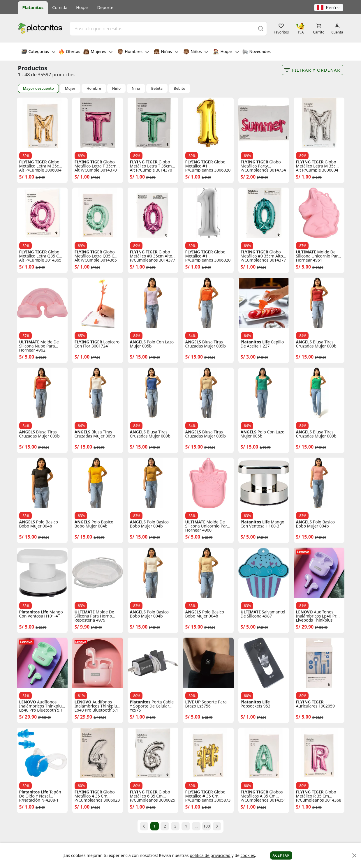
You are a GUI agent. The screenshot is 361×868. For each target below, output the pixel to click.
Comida (60, 7)
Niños (196, 52)
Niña (136, 88)
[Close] (354, 856)
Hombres (133, 52)
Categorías (38, 52)
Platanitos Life (255, 342)
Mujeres (98, 52)
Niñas (166, 52)
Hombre (94, 88)
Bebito (179, 88)
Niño (116, 88)
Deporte (105, 7)
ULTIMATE (306, 252)
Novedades (257, 52)
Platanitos (33, 7)
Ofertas (69, 52)
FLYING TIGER (33, 162)
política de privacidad (210, 855)
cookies (248, 855)
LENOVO (304, 612)
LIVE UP (193, 702)
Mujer (70, 88)
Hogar (82, 7)
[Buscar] (261, 28)
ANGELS (138, 342)
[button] (329, 8)
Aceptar (281, 855)
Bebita (157, 88)
